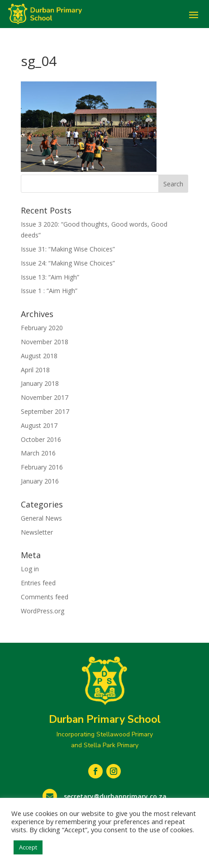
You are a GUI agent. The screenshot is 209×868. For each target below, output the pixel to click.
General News (41, 518)
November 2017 (45, 397)
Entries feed (38, 583)
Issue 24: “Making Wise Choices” (68, 263)
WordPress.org (43, 611)
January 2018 (40, 383)
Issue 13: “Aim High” (50, 277)
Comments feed (45, 597)
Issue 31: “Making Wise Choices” (68, 249)
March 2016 (38, 453)
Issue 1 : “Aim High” (49, 291)
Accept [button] (28, 847)
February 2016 (42, 467)
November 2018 (45, 342)
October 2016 (41, 439)
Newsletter (37, 532)
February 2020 (42, 328)
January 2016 (40, 481)
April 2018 (35, 370)
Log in (30, 569)
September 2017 (45, 411)
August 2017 (39, 425)
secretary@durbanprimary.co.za (115, 796)
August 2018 (39, 356)
